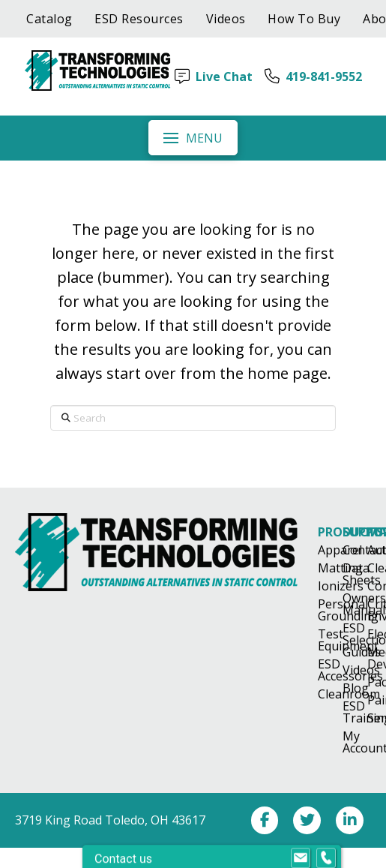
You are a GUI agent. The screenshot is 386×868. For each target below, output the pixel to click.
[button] (193, 137)
